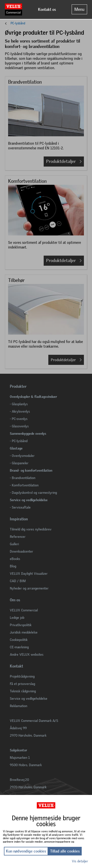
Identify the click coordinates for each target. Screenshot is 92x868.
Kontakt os (47, 9)
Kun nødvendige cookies (26, 851)
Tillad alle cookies (65, 851)
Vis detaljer (80, 861)
